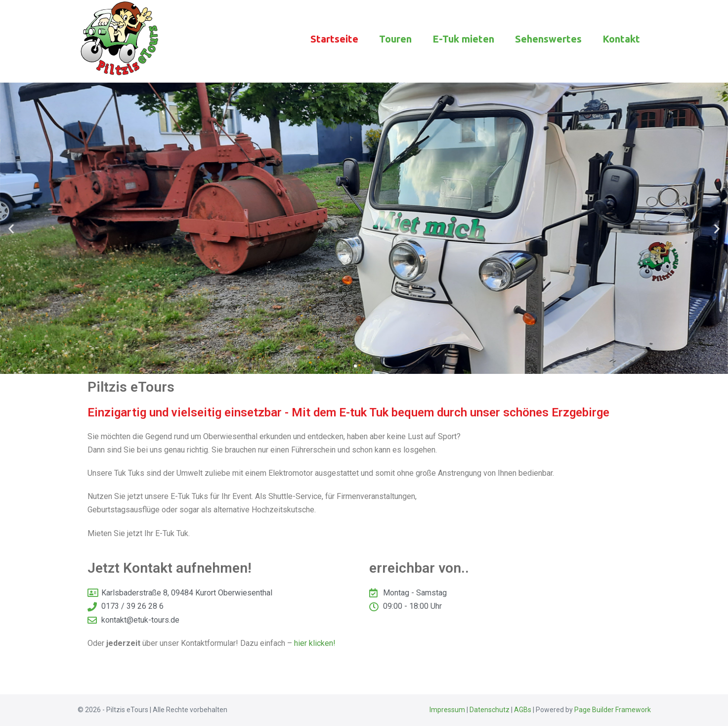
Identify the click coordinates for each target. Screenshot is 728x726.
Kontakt (621, 39)
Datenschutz (490, 710)
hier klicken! (315, 643)
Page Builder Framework (613, 710)
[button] (11, 228)
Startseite (334, 39)
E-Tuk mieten (463, 39)
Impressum (447, 710)
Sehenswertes (548, 39)
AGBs (523, 710)
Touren (395, 39)
